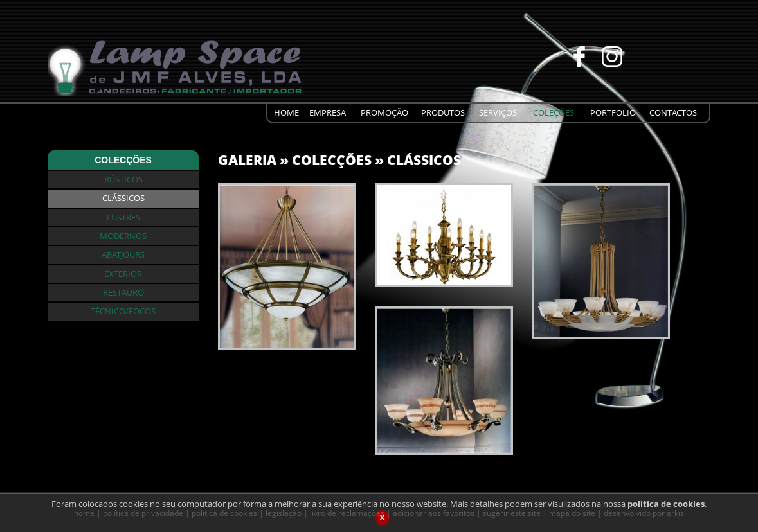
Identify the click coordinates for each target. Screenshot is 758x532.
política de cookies (666, 506)
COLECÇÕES (332, 160)
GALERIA (247, 160)
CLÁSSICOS (424, 160)
